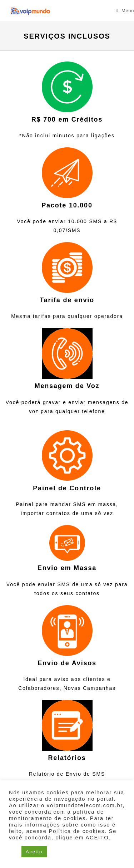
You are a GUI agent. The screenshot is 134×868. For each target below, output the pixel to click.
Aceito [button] (34, 852)
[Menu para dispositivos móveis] (125, 11)
